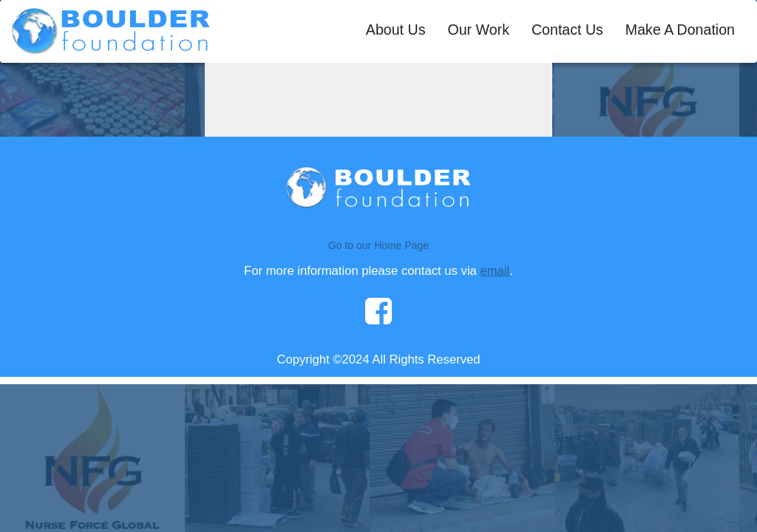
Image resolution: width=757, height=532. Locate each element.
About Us (396, 30)
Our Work (478, 30)
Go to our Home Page (378, 245)
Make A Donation (680, 30)
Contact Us (567, 30)
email (495, 271)
